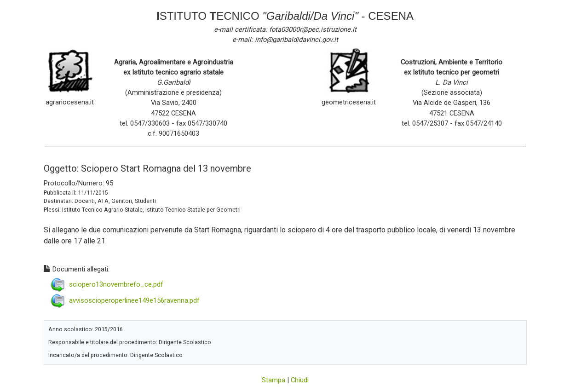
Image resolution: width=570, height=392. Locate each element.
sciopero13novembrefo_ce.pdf (116, 284)
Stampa (273, 380)
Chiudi (300, 380)
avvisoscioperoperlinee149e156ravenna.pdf (134, 300)
